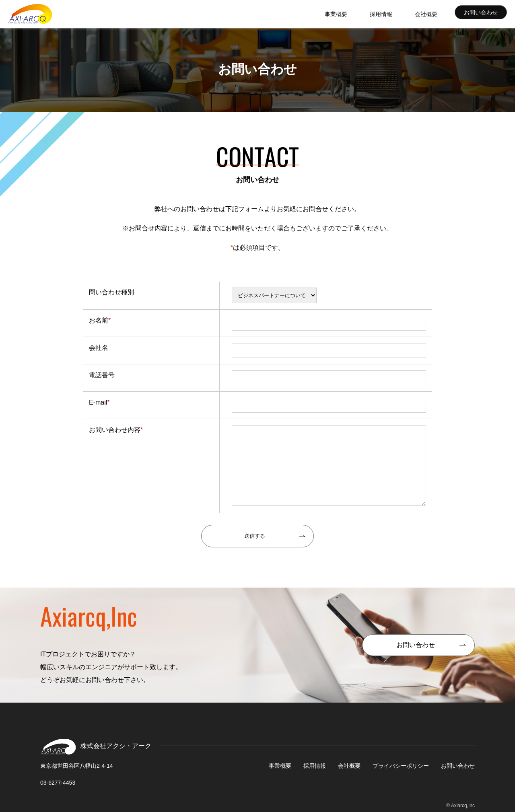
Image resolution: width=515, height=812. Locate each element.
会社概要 (433, 14)
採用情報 (398, 14)
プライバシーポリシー (401, 766)
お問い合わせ (482, 14)
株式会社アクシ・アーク (30, 14)
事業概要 (364, 14)
